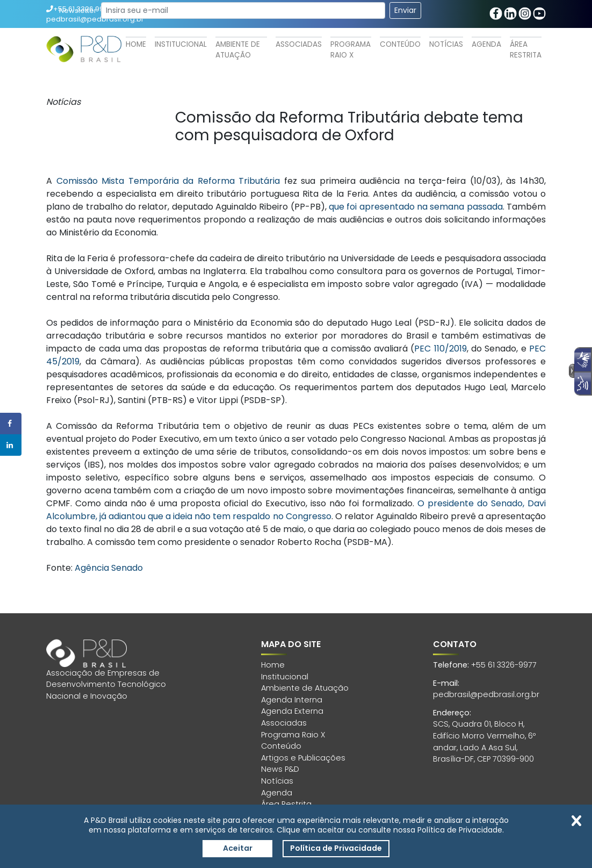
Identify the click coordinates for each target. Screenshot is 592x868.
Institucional (181, 44)
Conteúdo (400, 44)
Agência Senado (109, 568)
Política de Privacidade (336, 848)
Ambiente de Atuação (238, 50)
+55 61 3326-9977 (504, 665)
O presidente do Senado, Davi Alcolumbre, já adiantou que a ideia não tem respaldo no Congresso (296, 510)
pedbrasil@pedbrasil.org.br (486, 694)
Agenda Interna (292, 700)
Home (136, 44)
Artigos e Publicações (303, 758)
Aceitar (238, 848)
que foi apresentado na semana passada (416, 207)
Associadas (299, 44)
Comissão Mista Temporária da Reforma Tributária (168, 181)
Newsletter (78, 10)
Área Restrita (526, 50)
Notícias (446, 44)
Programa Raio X (351, 50)
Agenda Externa (292, 711)
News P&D (280, 769)
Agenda (486, 44)
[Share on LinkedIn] (11, 445)
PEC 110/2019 (440, 349)
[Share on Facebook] (11, 424)
